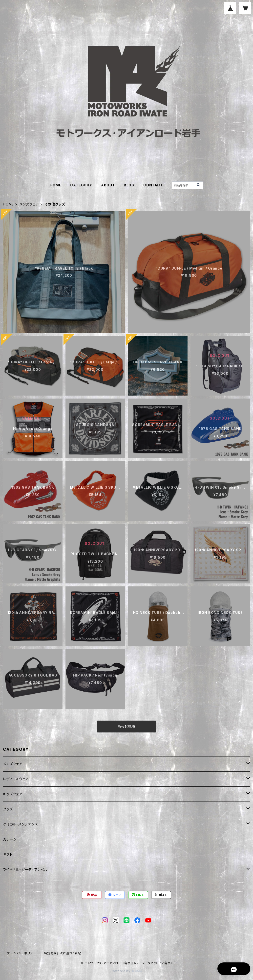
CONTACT (153, 185)
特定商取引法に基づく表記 (63, 953)
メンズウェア (29, 204)
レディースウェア (16, 779)
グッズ (8, 809)
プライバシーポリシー (21, 953)
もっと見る (126, 727)
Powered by (126, 971)
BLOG (129, 185)
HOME (55, 185)
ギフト (8, 854)
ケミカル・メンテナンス (21, 824)
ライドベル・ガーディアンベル (25, 869)
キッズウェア (13, 794)
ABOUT (108, 185)
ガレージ (10, 839)
